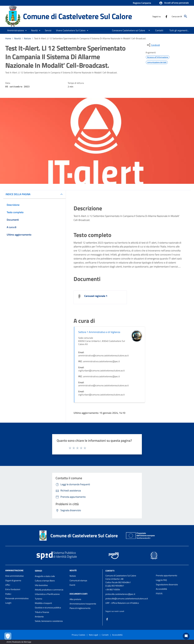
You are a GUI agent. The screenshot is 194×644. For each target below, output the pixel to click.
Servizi (38, 571)
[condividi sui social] (153, 45)
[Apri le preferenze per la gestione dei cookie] (8, 636)
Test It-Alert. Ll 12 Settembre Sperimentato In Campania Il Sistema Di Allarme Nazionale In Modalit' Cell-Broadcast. (90, 38)
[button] (174, 3)
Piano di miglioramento (80, 608)
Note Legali (93, 635)
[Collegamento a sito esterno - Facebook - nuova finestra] (166, 16)
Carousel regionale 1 (96, 296)
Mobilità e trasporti (43, 603)
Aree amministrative (14, 576)
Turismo (38, 599)
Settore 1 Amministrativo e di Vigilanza (99, 332)
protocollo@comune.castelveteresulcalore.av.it (127, 599)
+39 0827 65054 (113, 589)
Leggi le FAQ (161, 580)
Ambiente (39, 617)
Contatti (110, 571)
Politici (8, 594)
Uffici (8, 585)
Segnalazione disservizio (167, 584)
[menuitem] (127, 30)
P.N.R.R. (159, 593)
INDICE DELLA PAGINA (18, 194)
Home (8, 38)
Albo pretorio (75, 599)
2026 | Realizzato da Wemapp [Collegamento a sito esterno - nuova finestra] (19, 642)
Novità (17, 38)
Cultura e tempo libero (45, 581)
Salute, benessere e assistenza (49, 621)
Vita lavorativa (41, 585)
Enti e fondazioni (13, 589)
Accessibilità (161, 589)
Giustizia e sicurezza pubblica (48, 608)
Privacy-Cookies (78, 635)
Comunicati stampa (78, 580)
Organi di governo (13, 580)
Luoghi (8, 603)
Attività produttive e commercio (49, 590)
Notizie (27, 38)
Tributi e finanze (42, 612)
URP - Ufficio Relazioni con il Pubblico (122, 603)
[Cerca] (186, 16)
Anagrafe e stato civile (45, 576)
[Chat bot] (186, 636)
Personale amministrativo (17, 598)
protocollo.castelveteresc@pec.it (120, 594)
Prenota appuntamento (166, 575)
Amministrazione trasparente (83, 604)
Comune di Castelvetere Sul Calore (77, 16)
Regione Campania (142, 3)
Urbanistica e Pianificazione (47, 594)
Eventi (72, 585)
